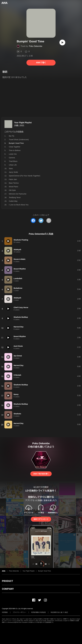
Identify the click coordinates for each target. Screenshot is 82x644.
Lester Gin (13, 154)
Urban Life (13, 165)
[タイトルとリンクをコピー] (49, 221)
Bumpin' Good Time (44, 571)
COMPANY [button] (8, 589)
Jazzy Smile (13, 172)
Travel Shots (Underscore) (19, 140)
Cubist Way (13, 201)
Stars (11, 169)
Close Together (15, 147)
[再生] (62, 42)
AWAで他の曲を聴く (41, 474)
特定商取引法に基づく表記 (59, 612)
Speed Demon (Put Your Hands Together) (25, 176)
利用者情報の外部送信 (38, 612)
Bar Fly (12, 136)
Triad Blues (13, 161)
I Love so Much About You (19, 205)
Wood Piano (13, 187)
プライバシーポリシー (19, 612)
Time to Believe (15, 150)
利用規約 (5, 612)
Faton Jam (13, 179)
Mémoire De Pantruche (18, 194)
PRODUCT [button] (7, 581)
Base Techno (14, 183)
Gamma (12, 158)
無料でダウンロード (41, 519)
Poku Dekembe (36, 46)
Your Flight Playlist (23, 123)
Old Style (12, 190)
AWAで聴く (41, 63)
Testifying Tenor (15, 197)
